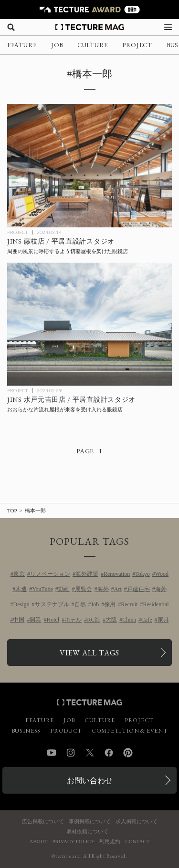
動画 (64, 589)
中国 (19, 620)
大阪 (111, 620)
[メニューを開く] (168, 27)
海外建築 (87, 574)
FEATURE (22, 45)
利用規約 (110, 842)
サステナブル (52, 604)
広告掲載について (43, 822)
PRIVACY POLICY (73, 842)
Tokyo (142, 574)
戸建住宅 (138, 589)
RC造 (94, 620)
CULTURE (93, 45)
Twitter (90, 753)
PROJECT (137, 45)
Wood (162, 574)
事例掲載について (90, 822)
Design (21, 604)
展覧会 (84, 589)
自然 (80, 604)
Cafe (147, 620)
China (129, 620)
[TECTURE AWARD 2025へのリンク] (89, 10)
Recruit (129, 604)
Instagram (71, 753)
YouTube (42, 589)
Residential (156, 604)
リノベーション (50, 574)
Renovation (117, 574)
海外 (103, 589)
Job (95, 604)
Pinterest (128, 753)
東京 (19, 574)
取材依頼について (87, 832)
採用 (110, 604)
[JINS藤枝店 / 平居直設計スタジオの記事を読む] (89, 166)
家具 (163, 620)
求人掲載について (137, 822)
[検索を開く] (11, 27)
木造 (21, 589)
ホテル (73, 620)
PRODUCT (66, 731)
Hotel (53, 620)
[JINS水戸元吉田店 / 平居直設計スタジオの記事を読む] (89, 324)
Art (118, 589)
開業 (35, 620)
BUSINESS (26, 731)
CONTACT (137, 842)
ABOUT (39, 842)
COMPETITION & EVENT (130, 731)
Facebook (109, 753)
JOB (57, 45)
